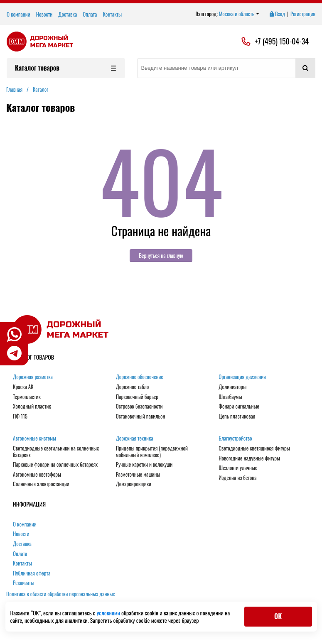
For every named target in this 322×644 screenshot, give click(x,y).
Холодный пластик (32, 406)
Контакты (112, 14)
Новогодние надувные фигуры (249, 458)
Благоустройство (235, 438)
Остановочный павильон (141, 416)
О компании (18, 14)
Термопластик (27, 397)
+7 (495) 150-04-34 (282, 42)
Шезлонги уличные (238, 468)
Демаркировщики (134, 484)
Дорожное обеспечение (140, 377)
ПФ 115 (20, 416)
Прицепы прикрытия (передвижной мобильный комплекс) (152, 452)
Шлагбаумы (230, 397)
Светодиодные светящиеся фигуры (254, 448)
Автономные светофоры (37, 475)
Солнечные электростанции (41, 484)
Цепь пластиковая (237, 416)
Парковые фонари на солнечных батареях (55, 465)
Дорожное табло (133, 387)
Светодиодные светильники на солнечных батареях (56, 452)
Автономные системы (34, 438)
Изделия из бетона (237, 478)
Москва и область (239, 14)
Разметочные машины (138, 475)
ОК (278, 616)
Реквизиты (24, 583)
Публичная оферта (32, 573)
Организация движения (242, 377)
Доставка (68, 14)
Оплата (90, 14)
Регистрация (303, 14)
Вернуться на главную (161, 255)
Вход (277, 14)
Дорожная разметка (33, 377)
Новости (44, 14)
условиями (109, 613)
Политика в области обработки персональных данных (61, 594)
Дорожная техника (135, 438)
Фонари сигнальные (239, 406)
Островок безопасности (139, 406)
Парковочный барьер (137, 397)
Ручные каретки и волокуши (144, 465)
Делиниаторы (232, 387)
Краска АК (23, 387)
